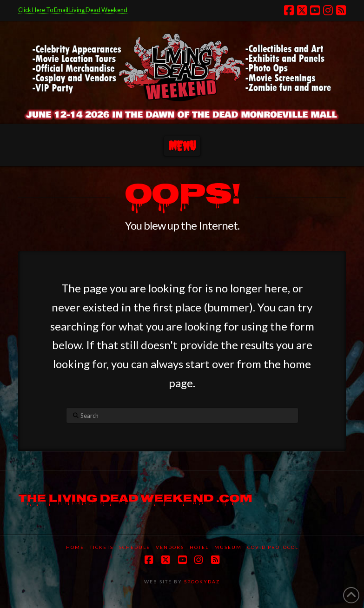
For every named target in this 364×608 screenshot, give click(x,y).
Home (75, 547)
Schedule (135, 547)
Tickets (102, 547)
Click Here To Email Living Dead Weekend (73, 10)
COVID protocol (273, 547)
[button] (182, 146)
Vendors (170, 547)
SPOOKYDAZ (201, 582)
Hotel (199, 547)
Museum (228, 547)
